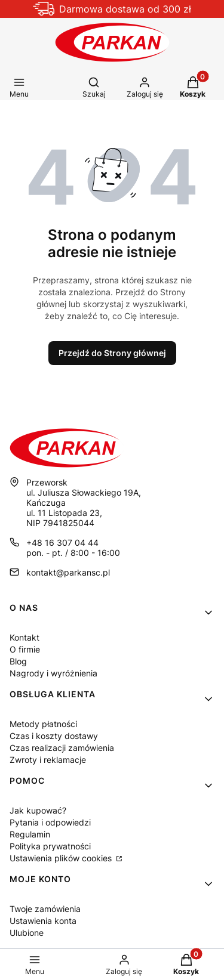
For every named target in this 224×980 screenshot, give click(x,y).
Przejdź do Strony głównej (112, 353)
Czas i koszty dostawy (54, 736)
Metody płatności (43, 724)
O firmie (25, 649)
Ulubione (27, 933)
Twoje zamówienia (45, 909)
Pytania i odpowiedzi (50, 822)
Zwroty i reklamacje (48, 760)
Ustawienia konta (43, 921)
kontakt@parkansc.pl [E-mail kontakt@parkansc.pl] (68, 572)
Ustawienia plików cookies (62, 858)
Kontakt (24, 637)
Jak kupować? (38, 810)
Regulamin (30, 834)
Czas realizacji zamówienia (62, 748)
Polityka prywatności (50, 846)
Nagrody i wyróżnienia (53, 673)
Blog (18, 661)
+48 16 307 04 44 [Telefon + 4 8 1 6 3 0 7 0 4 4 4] (62, 542)
